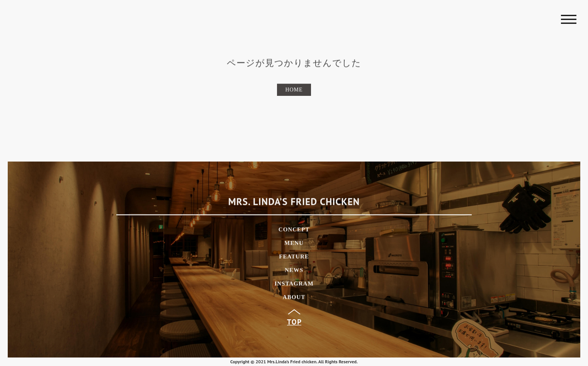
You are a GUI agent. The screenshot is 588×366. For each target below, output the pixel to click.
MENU (294, 244)
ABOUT (294, 298)
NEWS (294, 271)
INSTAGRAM (294, 285)
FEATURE (294, 258)
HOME (294, 91)
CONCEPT (294, 231)
